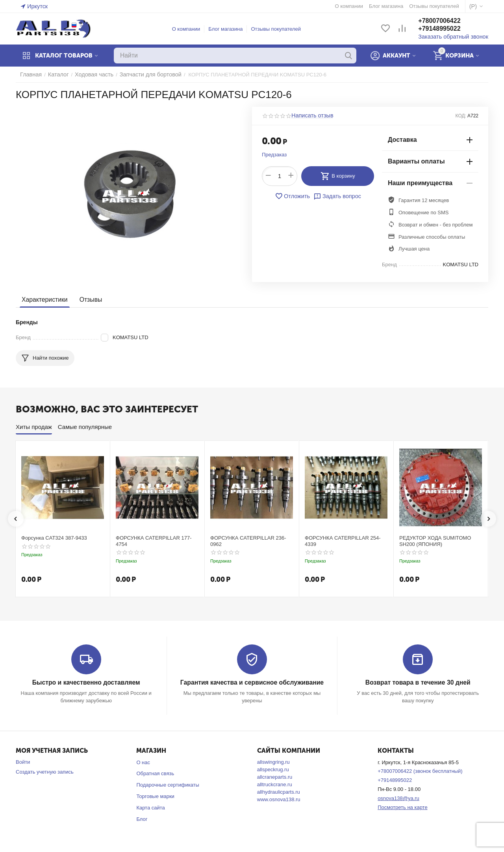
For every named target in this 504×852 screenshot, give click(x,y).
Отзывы (88, 300)
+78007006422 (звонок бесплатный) (420, 771)
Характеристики (44, 300)
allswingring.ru (273, 762)
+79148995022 (446, 29)
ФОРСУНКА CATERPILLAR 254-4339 (343, 541)
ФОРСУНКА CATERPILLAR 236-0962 (248, 541)
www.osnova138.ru (279, 799)
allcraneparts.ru (275, 777)
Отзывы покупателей (279, 29)
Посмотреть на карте (402, 807)
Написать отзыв (310, 116)
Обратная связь (155, 773)
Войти (23, 762)
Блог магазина (229, 29)
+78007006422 (446, 21)
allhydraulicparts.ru (279, 792)
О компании (190, 29)
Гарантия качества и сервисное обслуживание (252, 682)
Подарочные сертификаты (168, 785)
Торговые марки (155, 796)
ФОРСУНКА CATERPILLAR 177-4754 (154, 541)
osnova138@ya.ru (398, 798)
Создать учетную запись (45, 771)
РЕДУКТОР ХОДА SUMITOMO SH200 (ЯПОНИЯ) (435, 541)
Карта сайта (150, 807)
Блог (142, 819)
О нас (143, 762)
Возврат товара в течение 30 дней (418, 682)
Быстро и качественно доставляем (86, 682)
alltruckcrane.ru (275, 784)
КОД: (461, 116)
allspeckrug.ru (273, 769)
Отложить (294, 196)
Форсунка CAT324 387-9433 (54, 538)
